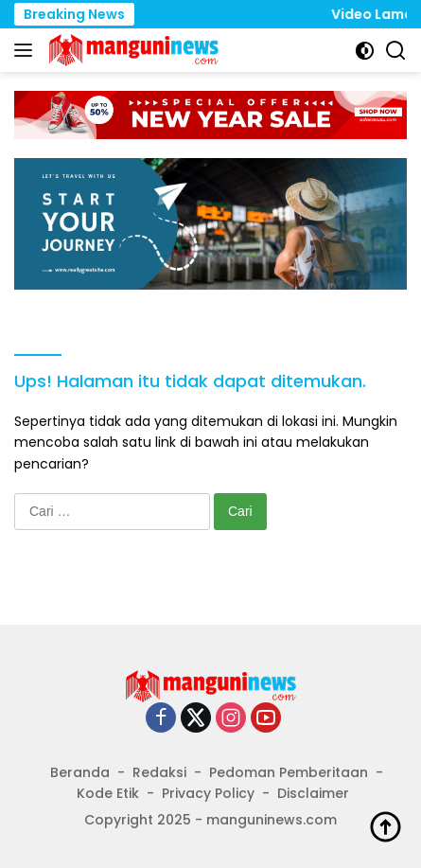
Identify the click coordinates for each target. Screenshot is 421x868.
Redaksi (159, 772)
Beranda (80, 772)
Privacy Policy (208, 793)
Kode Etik (108, 793)
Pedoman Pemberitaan (289, 772)
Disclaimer (313, 793)
